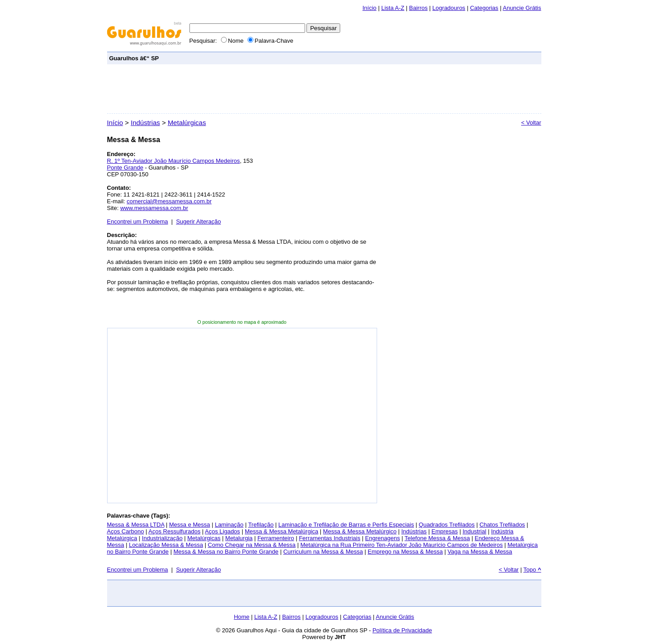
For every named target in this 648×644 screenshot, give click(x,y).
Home (242, 617)
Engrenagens (382, 538)
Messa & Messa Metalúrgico (360, 531)
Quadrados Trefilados (447, 525)
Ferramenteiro (276, 538)
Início (369, 8)
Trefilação (261, 525)
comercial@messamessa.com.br (169, 201)
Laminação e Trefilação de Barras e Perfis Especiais (346, 525)
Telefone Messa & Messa (437, 538)
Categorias (484, 8)
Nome (233, 41)
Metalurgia (239, 538)
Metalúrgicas (187, 123)
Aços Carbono (126, 531)
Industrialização (162, 538)
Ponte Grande (125, 168)
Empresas (445, 531)
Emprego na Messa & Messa (405, 552)
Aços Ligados (222, 531)
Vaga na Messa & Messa (480, 552)
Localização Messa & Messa (166, 545)
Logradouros (449, 8)
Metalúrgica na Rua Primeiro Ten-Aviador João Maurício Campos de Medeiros (401, 545)
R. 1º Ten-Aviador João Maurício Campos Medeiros (173, 161)
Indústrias (145, 123)
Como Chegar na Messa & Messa (252, 545)
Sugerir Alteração (198, 221)
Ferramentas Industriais (330, 538)
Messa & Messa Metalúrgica (281, 531)
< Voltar (531, 123)
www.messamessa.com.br (154, 208)
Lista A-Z (393, 8)
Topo (532, 570)
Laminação (229, 525)
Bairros (418, 8)
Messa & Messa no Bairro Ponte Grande (226, 552)
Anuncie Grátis (395, 617)
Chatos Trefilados (502, 525)
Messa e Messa (190, 525)
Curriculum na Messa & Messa (323, 552)
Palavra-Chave (270, 41)
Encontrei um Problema (138, 221)
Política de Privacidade (402, 630)
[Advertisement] (375, 58)
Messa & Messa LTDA (136, 525)
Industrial (475, 531)
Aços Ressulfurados (175, 531)
